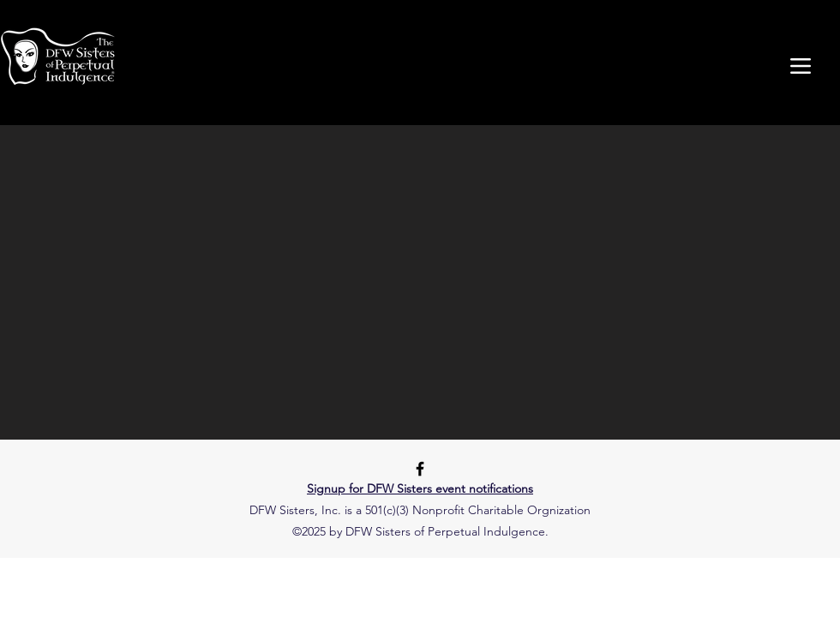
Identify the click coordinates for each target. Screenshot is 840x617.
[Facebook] (420, 469)
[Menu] (800, 66)
